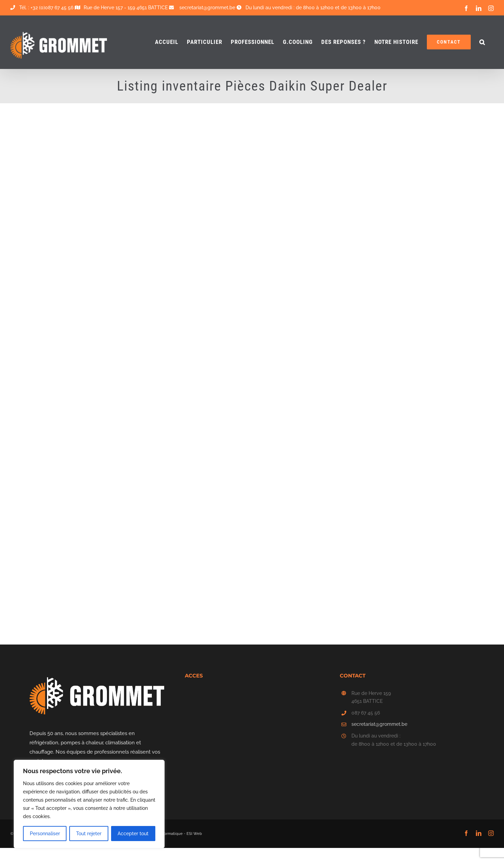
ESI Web (194, 834)
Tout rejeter (89, 834)
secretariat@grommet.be (379, 724)
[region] (89, 804)
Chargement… (257, 234)
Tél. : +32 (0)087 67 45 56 (42, 8)
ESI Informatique (168, 834)
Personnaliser (45, 834)
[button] (482, 42)
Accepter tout (133, 834)
